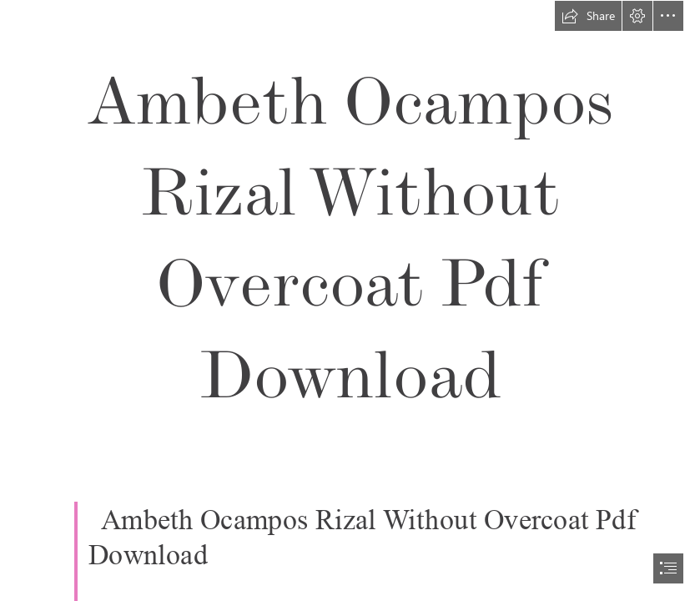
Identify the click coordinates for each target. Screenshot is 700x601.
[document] (350, 300)
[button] (588, 16)
